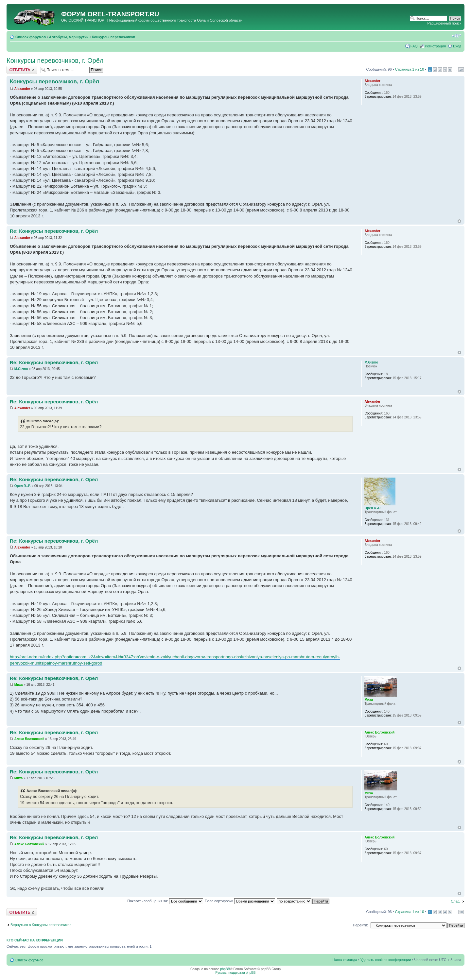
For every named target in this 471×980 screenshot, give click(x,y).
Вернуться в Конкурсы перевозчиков (41, 925)
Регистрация (435, 46)
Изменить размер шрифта (456, 36)
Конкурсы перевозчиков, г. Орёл (55, 60)
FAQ (414, 46)
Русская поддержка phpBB (235, 973)
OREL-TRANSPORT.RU (123, 14)
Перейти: (361, 925)
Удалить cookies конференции (386, 960)
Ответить (22, 70)
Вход (457, 46)
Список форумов (31, 37)
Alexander (22, 89)
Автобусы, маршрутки (69, 37)
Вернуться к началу (459, 221)
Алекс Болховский (29, 739)
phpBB (225, 969)
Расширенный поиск (444, 23)
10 (461, 69)
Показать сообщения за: (165, 901)
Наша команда (345, 960)
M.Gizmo (21, 369)
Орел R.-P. (23, 486)
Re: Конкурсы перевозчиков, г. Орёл (54, 231)
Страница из (410, 69)
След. (456, 901)
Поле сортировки (240, 901)
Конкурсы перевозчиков (114, 37)
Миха (19, 685)
